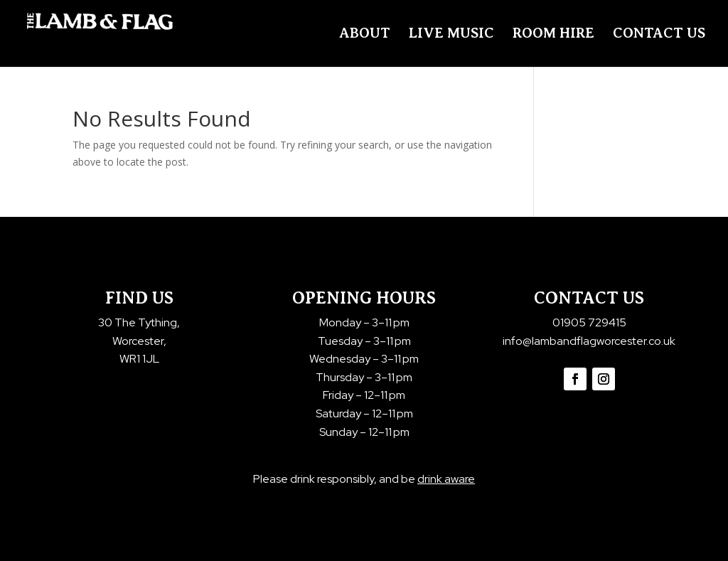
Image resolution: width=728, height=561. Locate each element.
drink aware (446, 479)
